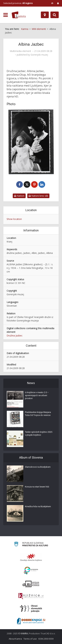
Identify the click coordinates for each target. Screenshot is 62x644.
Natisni (19, 196)
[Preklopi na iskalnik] (55, 15)
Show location (14, 219)
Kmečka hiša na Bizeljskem (38, 506)
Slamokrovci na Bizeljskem (38, 467)
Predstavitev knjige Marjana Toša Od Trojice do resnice (38, 414)
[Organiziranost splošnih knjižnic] (31, 557)
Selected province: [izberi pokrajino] (18, 3)
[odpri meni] (6, 15)
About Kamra (15, 639)
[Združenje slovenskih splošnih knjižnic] (31, 596)
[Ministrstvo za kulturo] (31, 545)
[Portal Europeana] (31, 571)
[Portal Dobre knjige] (31, 621)
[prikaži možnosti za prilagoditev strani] (52, 3)
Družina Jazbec (15, 336)
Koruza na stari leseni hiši (37, 487)
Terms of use (30, 639)
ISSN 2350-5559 (46, 639)
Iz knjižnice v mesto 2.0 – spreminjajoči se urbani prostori (37, 395)
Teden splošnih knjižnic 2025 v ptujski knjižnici (39, 433)
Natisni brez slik (38, 196)
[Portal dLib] (31, 584)
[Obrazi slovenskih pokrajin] (31, 609)
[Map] (45, 15)
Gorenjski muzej (39, 55)
